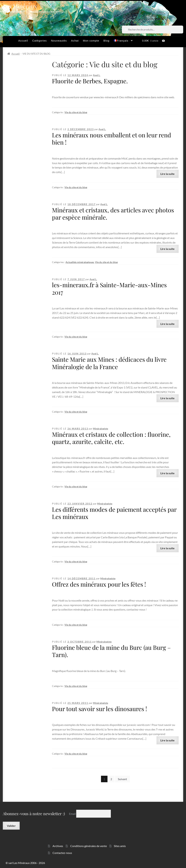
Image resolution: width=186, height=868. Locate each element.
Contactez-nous (62, 853)
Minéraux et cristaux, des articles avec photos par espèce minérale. (113, 214)
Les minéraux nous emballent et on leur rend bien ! (112, 139)
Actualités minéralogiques (80, 262)
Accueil (23, 41)
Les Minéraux (20, 6)
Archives (58, 846)
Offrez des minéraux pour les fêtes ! (99, 584)
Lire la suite (167, 174)
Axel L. (97, 75)
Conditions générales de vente (89, 846)
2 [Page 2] (111, 779)
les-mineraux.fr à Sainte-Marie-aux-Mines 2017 (109, 288)
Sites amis (120, 846)
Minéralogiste (100, 429)
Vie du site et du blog (76, 112)
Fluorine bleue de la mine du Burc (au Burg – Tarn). (111, 651)
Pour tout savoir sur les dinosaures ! (99, 709)
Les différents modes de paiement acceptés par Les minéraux (114, 513)
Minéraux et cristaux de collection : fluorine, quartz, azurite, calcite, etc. (111, 438)
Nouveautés (59, 41)
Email (73, 813)
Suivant (122, 779)
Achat (75, 41)
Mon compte (91, 41)
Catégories (40, 41)
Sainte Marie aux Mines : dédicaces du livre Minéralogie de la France (109, 363)
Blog (106, 41)
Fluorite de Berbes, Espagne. (90, 81)
